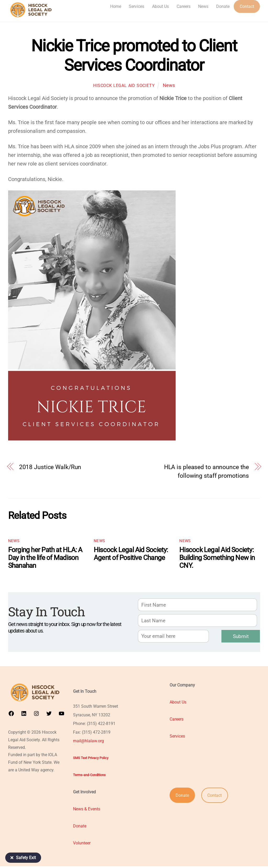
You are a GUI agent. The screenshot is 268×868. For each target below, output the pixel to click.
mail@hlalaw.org (88, 743)
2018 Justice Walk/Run (50, 467)
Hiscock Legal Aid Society (124, 86)
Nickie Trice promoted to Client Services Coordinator (134, 56)
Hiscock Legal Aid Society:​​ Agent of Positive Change (131, 554)
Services (136, 6)
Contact (247, 6)
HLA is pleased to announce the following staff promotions (207, 472)
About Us (160, 6)
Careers (184, 6)
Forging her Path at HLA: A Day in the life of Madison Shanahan (45, 558)
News (203, 6)
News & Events (87, 811)
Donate (223, 6)
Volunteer (82, 845)
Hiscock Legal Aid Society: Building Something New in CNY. (217, 558)
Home (116, 6)
